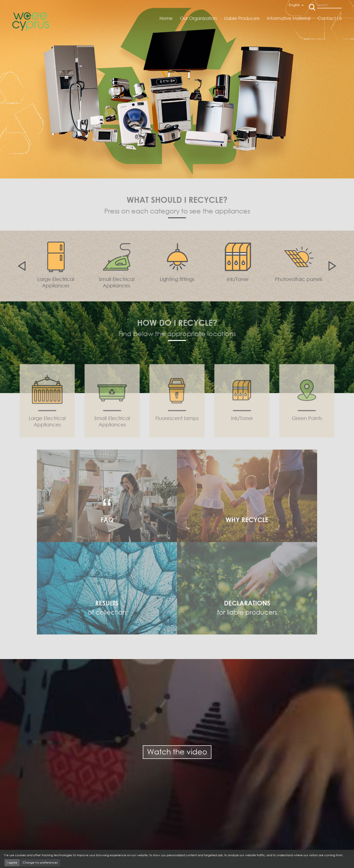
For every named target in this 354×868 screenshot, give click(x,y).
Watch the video (177, 752)
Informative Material (289, 18)
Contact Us (330, 18)
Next (333, 266)
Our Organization (198, 18)
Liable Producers (242, 18)
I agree (12, 862)
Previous (21, 266)
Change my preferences (40, 862)
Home (166, 18)
